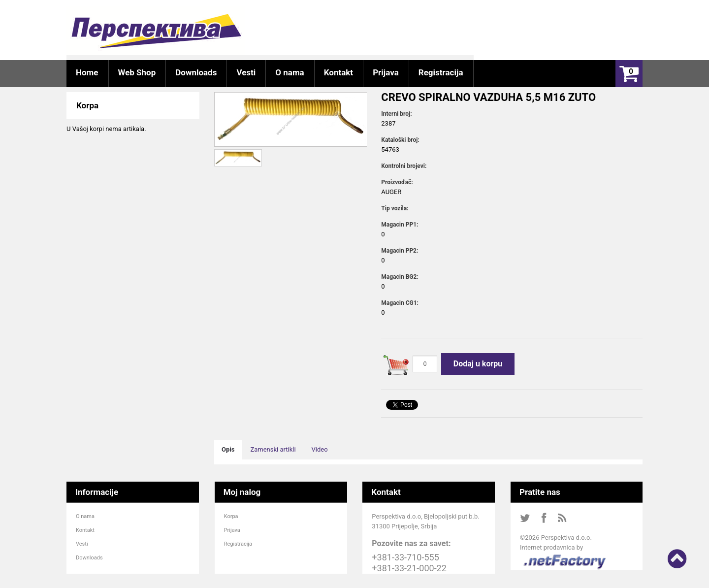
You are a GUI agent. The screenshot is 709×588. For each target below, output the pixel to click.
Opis (228, 449)
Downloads (89, 558)
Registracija (238, 544)
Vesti (82, 544)
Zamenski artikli (273, 449)
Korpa (231, 516)
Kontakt (85, 530)
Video (320, 449)
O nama (85, 516)
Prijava (232, 530)
